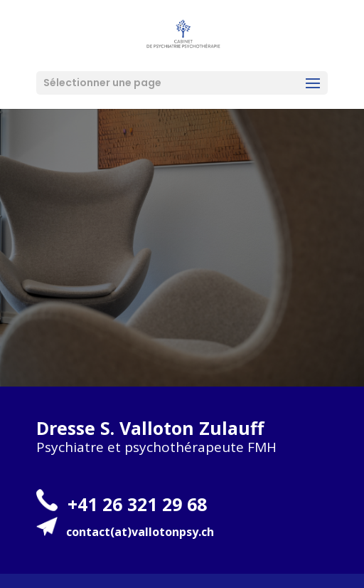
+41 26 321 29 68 (137, 504)
